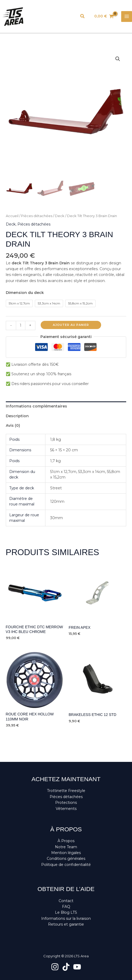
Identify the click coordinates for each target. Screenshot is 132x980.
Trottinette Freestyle (66, 791)
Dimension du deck (25, 293)
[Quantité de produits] (21, 325)
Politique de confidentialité (66, 865)
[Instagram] (55, 967)
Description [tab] (17, 416)
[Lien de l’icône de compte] (70, 16)
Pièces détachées (37, 216)
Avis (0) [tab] (13, 425)
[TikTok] (66, 967)
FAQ (66, 907)
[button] (83, 16)
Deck (60, 216)
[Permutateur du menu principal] (127, 17)
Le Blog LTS (66, 912)
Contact (66, 901)
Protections (66, 803)
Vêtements (66, 809)
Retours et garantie (66, 924)
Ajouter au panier (71, 325)
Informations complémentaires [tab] (36, 406)
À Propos (66, 841)
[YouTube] (77, 967)
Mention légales (66, 853)
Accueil (12, 216)
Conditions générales (66, 859)
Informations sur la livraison (66, 918)
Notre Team (66, 847)
